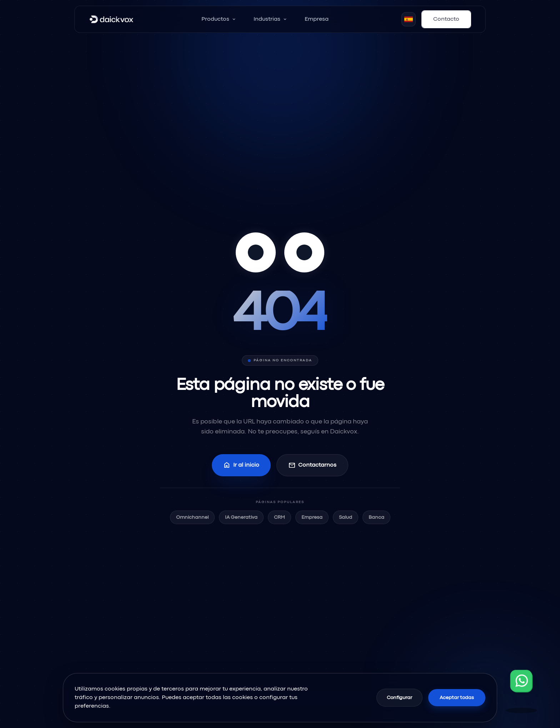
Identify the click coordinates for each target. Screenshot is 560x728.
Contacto (446, 19)
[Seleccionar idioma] (409, 19)
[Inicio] (111, 19)
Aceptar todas (457, 698)
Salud (346, 517)
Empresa (317, 19)
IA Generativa (241, 517)
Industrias (271, 19)
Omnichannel (192, 517)
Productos (219, 19)
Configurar (399, 698)
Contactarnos (312, 465)
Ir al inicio (241, 465)
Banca (376, 517)
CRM (279, 517)
